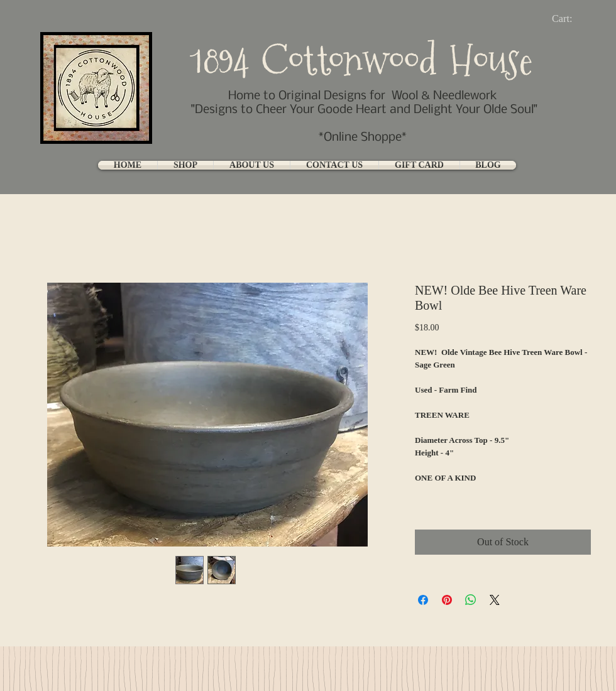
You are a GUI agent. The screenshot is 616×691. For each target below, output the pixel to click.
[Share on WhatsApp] (471, 600)
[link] (572, 19)
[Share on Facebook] (423, 600)
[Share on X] (495, 600)
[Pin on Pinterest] (447, 600)
